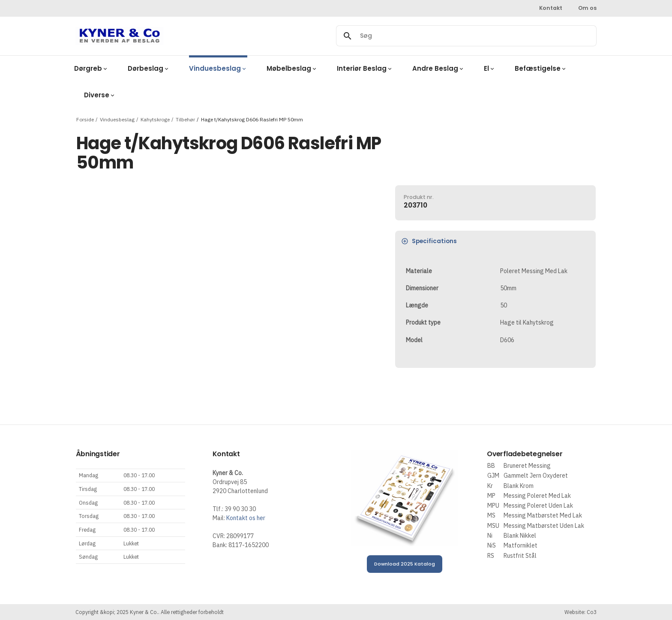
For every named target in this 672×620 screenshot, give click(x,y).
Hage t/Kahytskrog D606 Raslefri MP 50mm (252, 119)
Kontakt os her (246, 518)
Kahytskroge (155, 119)
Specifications (429, 241)
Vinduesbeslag (117, 119)
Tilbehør (185, 119)
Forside (85, 119)
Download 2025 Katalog (405, 564)
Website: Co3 (580, 612)
